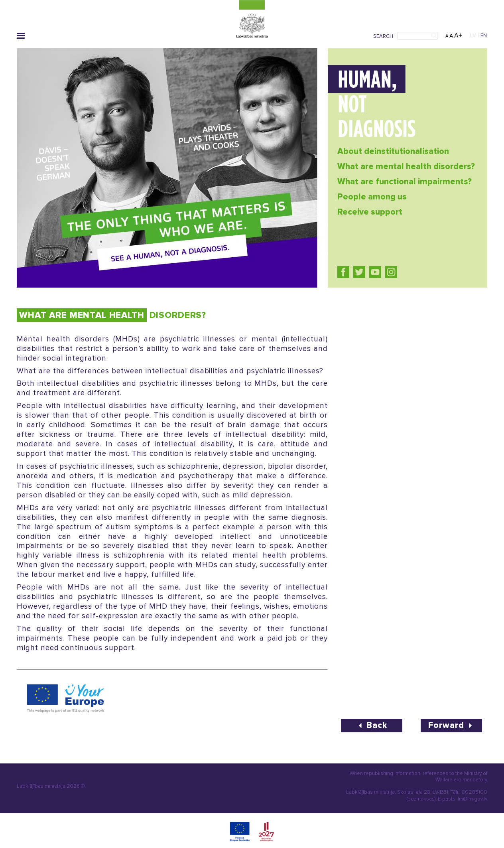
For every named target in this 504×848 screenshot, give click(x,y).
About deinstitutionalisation (393, 151)
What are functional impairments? (405, 182)
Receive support (370, 212)
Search (383, 36)
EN (484, 35)
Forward (451, 725)
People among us (372, 197)
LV (473, 35)
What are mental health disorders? (406, 167)
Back (372, 725)
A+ (458, 35)
